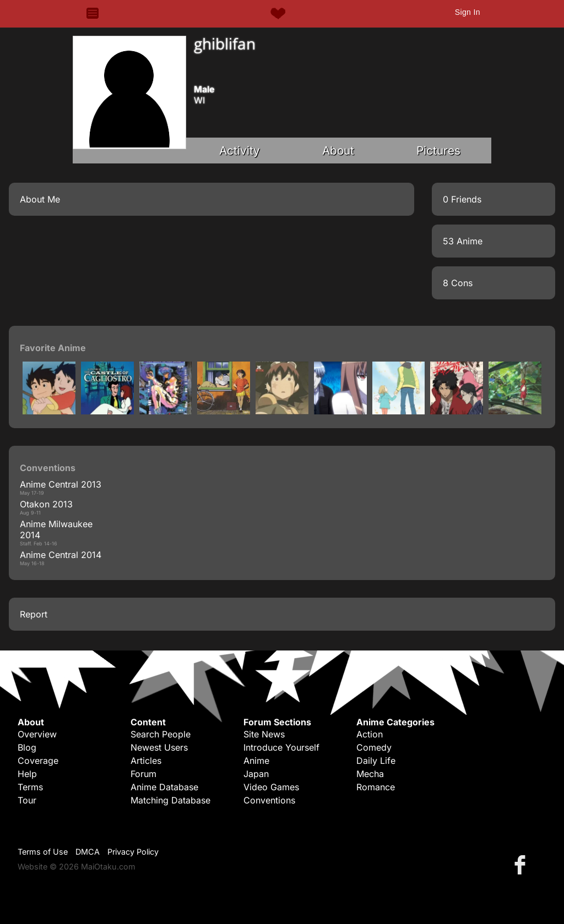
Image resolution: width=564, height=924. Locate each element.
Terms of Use (43, 852)
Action (370, 734)
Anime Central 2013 (61, 484)
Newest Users (159, 747)
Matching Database (170, 800)
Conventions (269, 800)
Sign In (468, 12)
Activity (240, 151)
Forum (143, 774)
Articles (146, 761)
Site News (264, 734)
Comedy (374, 747)
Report (34, 614)
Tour (27, 800)
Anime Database (164, 787)
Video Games (271, 787)
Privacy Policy (133, 852)
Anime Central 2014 (61, 555)
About (338, 151)
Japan (256, 774)
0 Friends (462, 199)
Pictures (438, 151)
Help (27, 774)
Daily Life (376, 761)
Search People (161, 734)
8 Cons (458, 283)
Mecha (370, 774)
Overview (37, 734)
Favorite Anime (53, 348)
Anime (256, 761)
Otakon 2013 (46, 504)
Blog (27, 747)
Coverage (38, 761)
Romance (376, 787)
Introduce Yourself (281, 747)
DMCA (88, 852)
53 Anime (463, 241)
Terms (30, 787)
